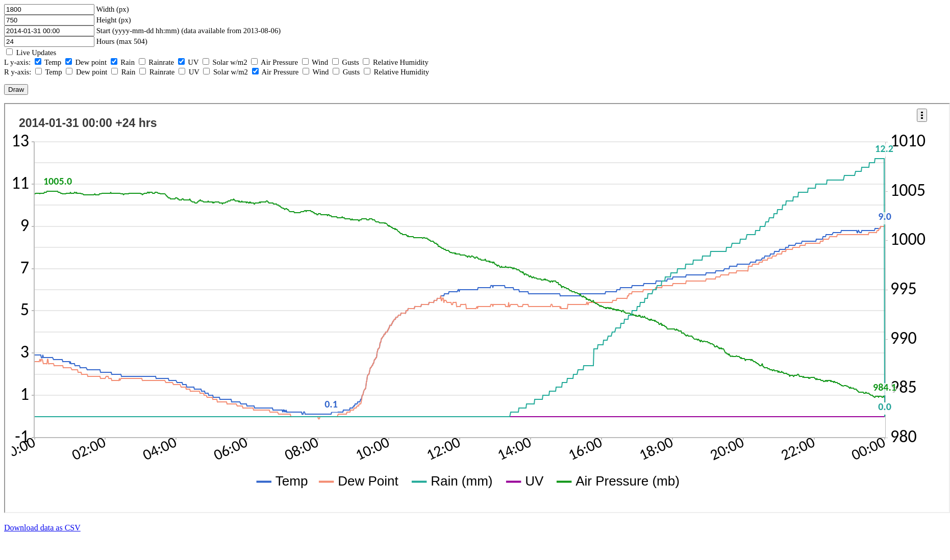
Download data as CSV (42, 528)
